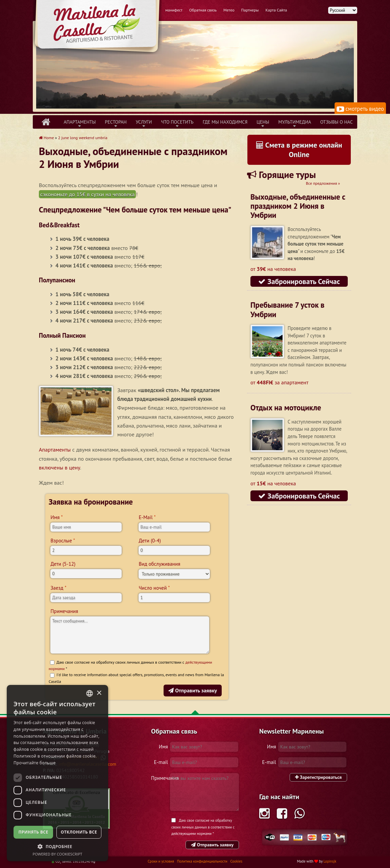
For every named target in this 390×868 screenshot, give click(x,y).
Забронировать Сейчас (299, 281)
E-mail (161, 762)
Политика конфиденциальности (203, 861)
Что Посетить (177, 122)
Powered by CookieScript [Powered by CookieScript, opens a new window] (58, 854)
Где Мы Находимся (225, 122)
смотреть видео (360, 109)
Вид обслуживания (159, 564)
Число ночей (153, 588)
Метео (229, 10)
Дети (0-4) (150, 541)
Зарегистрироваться (318, 777)
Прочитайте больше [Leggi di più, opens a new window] (34, 763)
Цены (263, 122)
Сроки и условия (161, 861)
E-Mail (145, 517)
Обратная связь (203, 10)
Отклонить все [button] (79, 832)
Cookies (236, 861)
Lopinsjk (330, 861)
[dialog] (57, 773)
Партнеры (250, 10)
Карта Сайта (276, 10)
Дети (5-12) (63, 564)
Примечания (64, 611)
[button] (57, 846)
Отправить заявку (193, 690)
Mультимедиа (295, 122)
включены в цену (59, 467)
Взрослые (61, 541)
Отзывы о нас (336, 122)
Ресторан (116, 122)
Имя (55, 517)
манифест (174, 10)
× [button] (99, 693)
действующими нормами (191, 834)
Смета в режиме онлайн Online (299, 150)
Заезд (57, 588)
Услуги (144, 122)
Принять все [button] (33, 832)
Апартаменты (80, 122)
